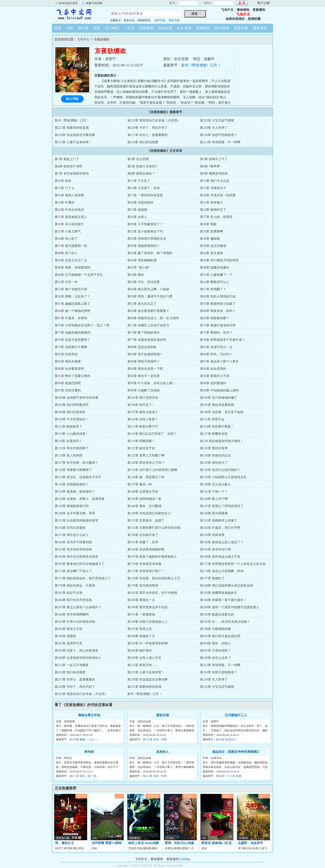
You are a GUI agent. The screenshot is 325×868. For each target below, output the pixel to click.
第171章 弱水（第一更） (84, 776)
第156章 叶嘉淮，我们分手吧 (220, 528)
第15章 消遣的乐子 (213, 188)
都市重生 (260, 28)
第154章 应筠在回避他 (70, 528)
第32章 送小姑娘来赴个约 (145, 231)
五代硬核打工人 (236, 715)
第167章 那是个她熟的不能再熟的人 (152, 557)
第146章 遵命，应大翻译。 (146, 506)
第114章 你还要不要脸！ (217, 427)
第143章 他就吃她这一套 (144, 499)
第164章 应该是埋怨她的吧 (146, 549)
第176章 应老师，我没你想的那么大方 (154, 578)
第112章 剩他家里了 (68, 427)
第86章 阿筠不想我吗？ (144, 361)
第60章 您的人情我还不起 (218, 296)
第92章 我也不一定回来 (144, 376)
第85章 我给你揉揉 (68, 361)
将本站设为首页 (68, 3)
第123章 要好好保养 (214, 448)
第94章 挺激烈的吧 (68, 383)
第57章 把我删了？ (213, 289)
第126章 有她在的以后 (215, 455)
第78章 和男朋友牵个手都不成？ (223, 340)
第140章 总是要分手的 (143, 492)
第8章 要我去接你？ (141, 174)
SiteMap (185, 859)
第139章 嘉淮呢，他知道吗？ (75, 492)
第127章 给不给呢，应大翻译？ (76, 463)
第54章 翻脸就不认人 (215, 282)
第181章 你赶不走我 (68, 593)
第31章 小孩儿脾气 (68, 231)
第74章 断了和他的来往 (144, 333)
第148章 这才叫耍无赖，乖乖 (75, 513)
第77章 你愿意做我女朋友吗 (147, 340)
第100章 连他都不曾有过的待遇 (76, 398)
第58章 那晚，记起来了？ (72, 296)
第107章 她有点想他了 (143, 412)
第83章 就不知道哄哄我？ (145, 354)
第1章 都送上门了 (67, 159)
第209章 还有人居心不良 (144, 658)
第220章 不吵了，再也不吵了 (147, 128)
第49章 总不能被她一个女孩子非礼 (79, 275)
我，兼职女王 (65, 843)
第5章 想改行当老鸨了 (143, 166)
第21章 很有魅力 (211, 202)
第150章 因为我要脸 (214, 513)
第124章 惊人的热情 (68, 455)
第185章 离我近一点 (141, 600)
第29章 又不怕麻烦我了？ (145, 224)
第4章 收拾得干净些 (68, 166)
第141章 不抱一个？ (214, 492)
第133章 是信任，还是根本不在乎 (78, 477)
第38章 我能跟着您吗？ (144, 246)
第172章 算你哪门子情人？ (73, 571)
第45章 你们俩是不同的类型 (219, 260)
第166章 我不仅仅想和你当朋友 (76, 557)
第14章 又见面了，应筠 (144, 188)
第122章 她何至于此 (141, 448)
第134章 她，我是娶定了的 (146, 477)
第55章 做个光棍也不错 (71, 289)
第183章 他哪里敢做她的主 (219, 593)
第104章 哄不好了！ (141, 405)
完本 (97, 28)
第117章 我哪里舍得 (214, 434)
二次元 (129, 28)
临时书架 (160, 20)
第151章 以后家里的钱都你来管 (76, 521)
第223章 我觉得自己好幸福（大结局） (154, 120)
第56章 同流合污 (226, 739)
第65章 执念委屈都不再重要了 (148, 311)
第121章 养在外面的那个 (72, 448)
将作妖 (89, 752)
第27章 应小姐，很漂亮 (216, 217)
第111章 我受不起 (212, 419)
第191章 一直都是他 (141, 614)
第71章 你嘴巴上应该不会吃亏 (148, 325)
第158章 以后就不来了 (143, 535)
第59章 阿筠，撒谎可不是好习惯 (150, 296)
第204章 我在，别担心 (215, 643)
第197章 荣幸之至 (140, 629)
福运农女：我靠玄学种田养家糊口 (236, 752)
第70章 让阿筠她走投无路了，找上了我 (82, 325)
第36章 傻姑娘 (210, 239)
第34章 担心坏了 (66, 239)
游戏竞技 (203, 28)
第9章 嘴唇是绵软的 (214, 174)
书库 (70, 28)
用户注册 (263, 3)
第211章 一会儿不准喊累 (72, 665)
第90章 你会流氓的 (213, 369)
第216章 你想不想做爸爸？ (219, 135)
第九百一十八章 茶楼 (229, 776)
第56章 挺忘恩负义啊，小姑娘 (148, 289)
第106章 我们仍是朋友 (70, 412)
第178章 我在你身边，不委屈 (75, 586)
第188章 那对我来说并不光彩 (147, 607)
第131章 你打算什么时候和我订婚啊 (152, 470)
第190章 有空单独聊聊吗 (72, 614)
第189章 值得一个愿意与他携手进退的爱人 (230, 607)
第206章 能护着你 (140, 651)
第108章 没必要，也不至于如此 (222, 412)
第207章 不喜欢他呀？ (215, 651)
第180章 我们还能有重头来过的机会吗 (226, 586)
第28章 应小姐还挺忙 (69, 224)
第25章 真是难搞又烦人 (71, 217)
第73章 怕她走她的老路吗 (72, 333)
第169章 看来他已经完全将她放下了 (80, 564)
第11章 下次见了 (139, 181)
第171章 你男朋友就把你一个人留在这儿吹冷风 (233, 564)
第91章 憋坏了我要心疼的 (72, 376)
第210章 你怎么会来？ (215, 658)
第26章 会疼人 (137, 217)
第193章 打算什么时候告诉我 (75, 622)
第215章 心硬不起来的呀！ (73, 142)
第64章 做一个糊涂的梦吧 (72, 311)
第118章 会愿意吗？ (68, 441)
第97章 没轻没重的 (68, 390)
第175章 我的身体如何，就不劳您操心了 (83, 578)
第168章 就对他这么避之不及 (220, 557)
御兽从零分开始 (89, 715)
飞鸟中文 (77, 14)
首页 (58, 28)
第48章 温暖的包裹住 (215, 268)
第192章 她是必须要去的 (217, 614)
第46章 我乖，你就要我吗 (72, 268)
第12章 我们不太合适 (215, 181)
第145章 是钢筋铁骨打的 (72, 506)
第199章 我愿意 (65, 636)
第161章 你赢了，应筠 (143, 542)
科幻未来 (222, 28)
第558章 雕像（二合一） (84, 739)
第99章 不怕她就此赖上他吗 (219, 390)
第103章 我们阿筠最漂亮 (72, 405)
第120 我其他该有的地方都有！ (222, 441)
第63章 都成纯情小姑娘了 (218, 304)
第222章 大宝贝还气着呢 (217, 120)
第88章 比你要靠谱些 (69, 369)
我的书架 (174, 20)
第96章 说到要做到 (213, 383)
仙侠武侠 (165, 28)
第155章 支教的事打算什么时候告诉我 (154, 528)
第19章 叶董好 (65, 202)
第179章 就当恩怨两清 (143, 586)
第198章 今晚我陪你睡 (215, 629)
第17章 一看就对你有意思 (145, 195)
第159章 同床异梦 (212, 535)
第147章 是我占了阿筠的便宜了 (222, 506)
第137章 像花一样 (140, 484)
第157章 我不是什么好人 (72, 535)
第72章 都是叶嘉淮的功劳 (218, 325)
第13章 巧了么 (65, 188)
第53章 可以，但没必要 (144, 282)
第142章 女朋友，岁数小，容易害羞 (80, 499)
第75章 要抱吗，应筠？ (216, 333)
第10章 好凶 (63, 181)
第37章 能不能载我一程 (71, 246)
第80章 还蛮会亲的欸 (142, 347)
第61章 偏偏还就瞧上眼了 (72, 304)
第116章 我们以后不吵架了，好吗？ (152, 434)
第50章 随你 (136, 275)
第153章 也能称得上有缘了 (219, 521)
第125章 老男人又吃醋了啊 (146, 455)
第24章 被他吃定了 (213, 210)
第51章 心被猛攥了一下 (216, 275)
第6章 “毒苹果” (210, 166)
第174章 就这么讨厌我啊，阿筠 (222, 571)
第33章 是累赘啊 (211, 231)
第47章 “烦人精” (139, 268)
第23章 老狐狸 (137, 210)
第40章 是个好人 (66, 253)
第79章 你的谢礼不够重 (71, 347)
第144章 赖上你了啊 (214, 499)
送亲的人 (162, 752)
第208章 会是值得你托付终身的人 (78, 658)
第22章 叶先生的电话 (69, 210)
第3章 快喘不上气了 (214, 159)
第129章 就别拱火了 (214, 463)
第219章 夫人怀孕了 (214, 128)
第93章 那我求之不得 (215, 376)
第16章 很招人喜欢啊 (69, 195)
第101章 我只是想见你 (143, 398)
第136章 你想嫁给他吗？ (72, 484)
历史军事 (241, 28)
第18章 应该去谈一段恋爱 (218, 195)
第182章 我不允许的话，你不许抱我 (152, 593)
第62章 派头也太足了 (142, 304)
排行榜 (83, 28)
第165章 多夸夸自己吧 (215, 549)
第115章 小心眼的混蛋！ (72, 434)
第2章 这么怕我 (138, 159)
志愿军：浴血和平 (251, 843)
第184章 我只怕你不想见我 (73, 600)
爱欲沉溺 (162, 715)
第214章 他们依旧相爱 (143, 142)
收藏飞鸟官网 (94, 3)
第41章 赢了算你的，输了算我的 (150, 253)
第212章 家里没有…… (143, 665)
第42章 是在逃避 (211, 253)
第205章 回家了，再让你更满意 (76, 651)
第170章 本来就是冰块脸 (144, 564)
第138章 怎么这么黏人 (215, 484)
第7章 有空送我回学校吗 (72, 174)
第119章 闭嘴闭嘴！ (141, 441)
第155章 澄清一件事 (155, 739)
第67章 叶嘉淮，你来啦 (71, 318)
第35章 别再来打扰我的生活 (147, 239)
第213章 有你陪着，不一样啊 (220, 142)
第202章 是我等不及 (68, 643)
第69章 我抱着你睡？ (215, 318)
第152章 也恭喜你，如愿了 (146, 521)
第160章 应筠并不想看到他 (73, 542)
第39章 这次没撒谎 (213, 246)
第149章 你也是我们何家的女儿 (149, 513)
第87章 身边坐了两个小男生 (219, 361)
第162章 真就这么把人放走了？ (222, 542)
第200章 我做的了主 (141, 636)
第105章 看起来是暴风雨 (217, 405)
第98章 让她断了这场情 (144, 390)
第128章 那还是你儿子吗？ (146, 463)
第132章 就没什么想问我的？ (220, 470)
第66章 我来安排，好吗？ (218, 311)
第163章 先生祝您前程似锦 (73, 549)
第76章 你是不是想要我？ (72, 340)
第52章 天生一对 (66, 282)
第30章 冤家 (208, 224)
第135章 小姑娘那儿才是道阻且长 (223, 477)
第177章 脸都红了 (212, 578)
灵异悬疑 (146, 28)
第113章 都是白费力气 (143, 427)
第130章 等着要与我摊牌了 (73, 470)
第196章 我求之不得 (68, 629)
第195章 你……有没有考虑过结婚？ (225, 622)
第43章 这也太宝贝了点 (71, 260)
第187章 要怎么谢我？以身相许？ (78, 607)
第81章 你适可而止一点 (216, 347)
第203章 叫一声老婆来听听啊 (147, 643)
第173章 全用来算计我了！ (146, 571)
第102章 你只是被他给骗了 (219, 398)
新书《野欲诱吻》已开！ (201, 65)
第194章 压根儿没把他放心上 (147, 622)
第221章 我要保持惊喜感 (72, 128)
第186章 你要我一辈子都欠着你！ (223, 600)
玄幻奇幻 (112, 28)
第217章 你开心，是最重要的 (147, 135)
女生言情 (184, 28)
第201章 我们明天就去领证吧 (220, 636)
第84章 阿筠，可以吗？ (216, 354)
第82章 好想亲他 (66, 354)
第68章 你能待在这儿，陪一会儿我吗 (153, 318)
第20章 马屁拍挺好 (140, 202)
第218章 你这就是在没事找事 (75, 135)
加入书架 (72, 99)
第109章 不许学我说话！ (72, 419)
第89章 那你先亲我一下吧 (145, 369)
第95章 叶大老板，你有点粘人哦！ (151, 383)
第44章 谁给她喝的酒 (142, 260)
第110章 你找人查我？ (143, 419)
